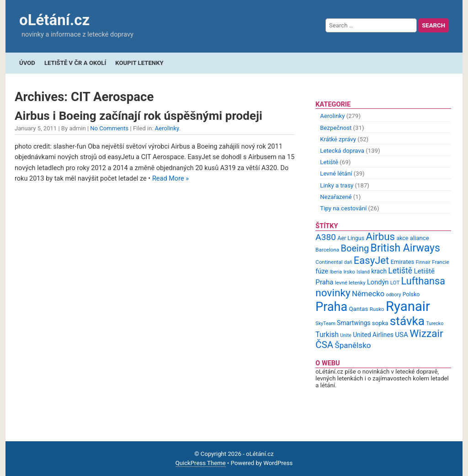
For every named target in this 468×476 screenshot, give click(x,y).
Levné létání (336, 174)
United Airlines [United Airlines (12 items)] (373, 335)
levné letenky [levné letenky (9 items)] (350, 283)
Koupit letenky (139, 63)
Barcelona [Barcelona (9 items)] (327, 250)
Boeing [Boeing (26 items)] (355, 248)
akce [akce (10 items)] (402, 238)
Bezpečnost (336, 128)
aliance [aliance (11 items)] (420, 238)
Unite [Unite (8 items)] (346, 335)
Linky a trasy (337, 185)
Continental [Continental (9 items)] (329, 262)
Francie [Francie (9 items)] (441, 262)
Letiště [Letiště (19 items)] (400, 271)
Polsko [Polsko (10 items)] (411, 294)
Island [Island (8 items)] (363, 272)
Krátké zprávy (338, 139)
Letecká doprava (342, 151)
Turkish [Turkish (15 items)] (327, 335)
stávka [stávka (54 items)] (407, 321)
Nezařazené (336, 197)
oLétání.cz (54, 20)
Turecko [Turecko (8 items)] (435, 324)
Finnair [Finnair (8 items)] (423, 262)
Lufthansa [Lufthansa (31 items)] (423, 281)
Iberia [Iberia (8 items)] (336, 272)
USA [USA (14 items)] (402, 335)
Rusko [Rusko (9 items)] (377, 309)
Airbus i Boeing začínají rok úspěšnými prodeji (138, 116)
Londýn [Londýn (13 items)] (378, 282)
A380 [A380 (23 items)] (326, 237)
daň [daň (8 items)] (348, 262)
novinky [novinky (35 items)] (333, 293)
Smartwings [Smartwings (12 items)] (354, 323)
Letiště (329, 162)
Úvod (27, 63)
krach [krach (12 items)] (379, 271)
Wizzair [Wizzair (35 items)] (426, 334)
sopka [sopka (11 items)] (380, 323)
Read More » (170, 179)
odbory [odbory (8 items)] (394, 295)
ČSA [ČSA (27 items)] (324, 345)
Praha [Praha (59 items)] (331, 307)
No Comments (109, 128)
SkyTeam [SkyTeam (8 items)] (325, 324)
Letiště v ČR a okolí (75, 63)
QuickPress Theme (201, 463)
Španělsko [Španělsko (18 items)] (353, 345)
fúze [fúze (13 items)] (322, 271)
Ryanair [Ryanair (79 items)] (408, 306)
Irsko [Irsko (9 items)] (349, 272)
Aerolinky (167, 128)
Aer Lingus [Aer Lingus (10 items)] (351, 238)
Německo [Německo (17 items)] (368, 294)
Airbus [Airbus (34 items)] (380, 236)
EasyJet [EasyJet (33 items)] (371, 260)
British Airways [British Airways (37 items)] (405, 248)
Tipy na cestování (343, 208)
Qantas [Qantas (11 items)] (358, 309)
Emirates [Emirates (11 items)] (403, 262)
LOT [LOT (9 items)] (395, 283)
